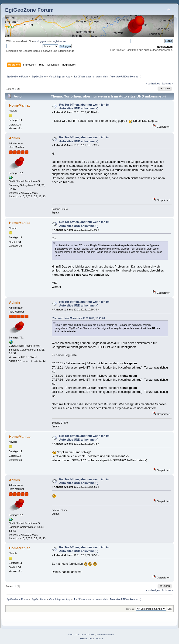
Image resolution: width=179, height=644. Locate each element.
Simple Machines (105, 635)
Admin (14, 138)
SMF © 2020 (89, 635)
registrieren (59, 41)
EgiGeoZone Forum (29, 10)
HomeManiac (20, 105)
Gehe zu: (131, 609)
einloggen (40, 41)
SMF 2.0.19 (74, 635)
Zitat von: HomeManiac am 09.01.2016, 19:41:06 (79, 318)
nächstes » (167, 84)
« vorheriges (153, 84)
